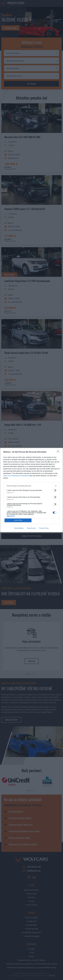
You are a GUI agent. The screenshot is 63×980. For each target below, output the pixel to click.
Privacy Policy (44, 528)
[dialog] (31, 490)
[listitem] (31, 486)
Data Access (31, 528)
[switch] (55, 490)
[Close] (59, 452)
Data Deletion (19, 528)
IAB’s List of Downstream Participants (16, 476)
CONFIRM (18, 520)
